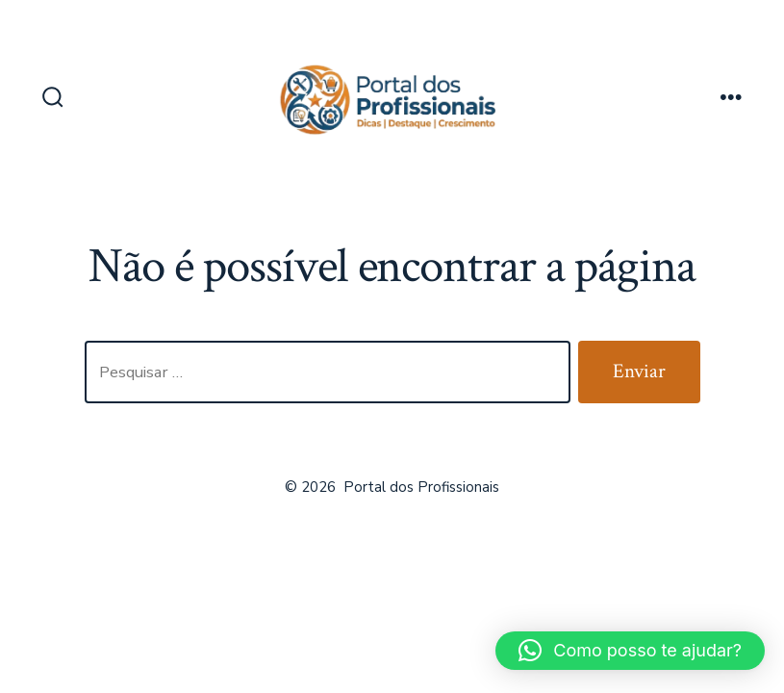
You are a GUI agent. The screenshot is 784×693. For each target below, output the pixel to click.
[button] (630, 651)
